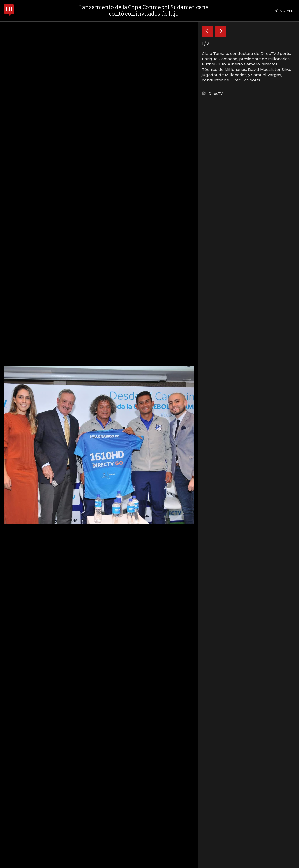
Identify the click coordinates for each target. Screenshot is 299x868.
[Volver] (207, 31)
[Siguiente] (220, 31)
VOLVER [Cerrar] (284, 11)
